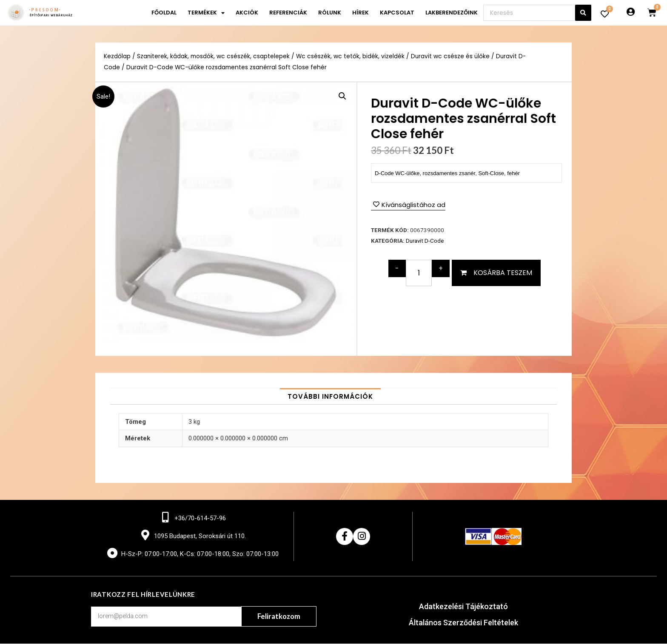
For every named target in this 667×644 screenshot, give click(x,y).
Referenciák (288, 13)
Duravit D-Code (425, 241)
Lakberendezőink (452, 13)
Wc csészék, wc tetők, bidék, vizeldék (351, 56)
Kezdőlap (117, 56)
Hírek (361, 13)
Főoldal (164, 13)
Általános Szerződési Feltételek (463, 623)
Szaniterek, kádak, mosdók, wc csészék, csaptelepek (214, 56)
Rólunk (330, 13)
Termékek (206, 13)
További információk (330, 396)
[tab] (330, 396)
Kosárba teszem (503, 272)
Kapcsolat (397, 13)
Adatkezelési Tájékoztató (463, 607)
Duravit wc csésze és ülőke (451, 56)
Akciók (247, 13)
